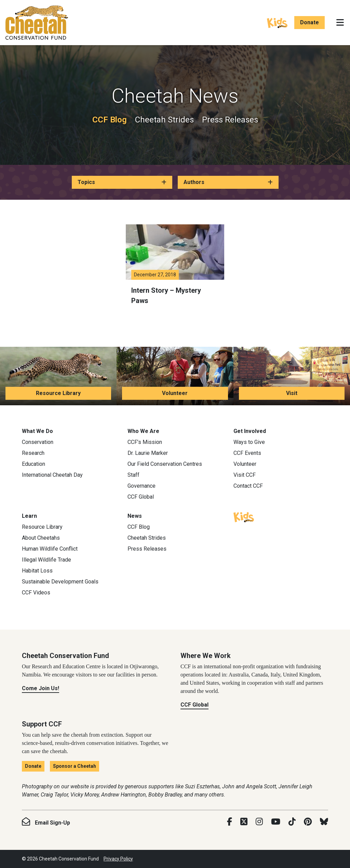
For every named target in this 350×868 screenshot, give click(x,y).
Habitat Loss (37, 571)
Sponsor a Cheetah (75, 766)
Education (33, 464)
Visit (292, 393)
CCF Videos (36, 593)
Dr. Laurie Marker (148, 453)
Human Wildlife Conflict (50, 549)
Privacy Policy (118, 859)
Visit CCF (245, 475)
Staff (133, 475)
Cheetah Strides (164, 120)
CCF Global (141, 497)
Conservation (38, 442)
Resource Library (58, 393)
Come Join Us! (41, 688)
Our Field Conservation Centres (165, 464)
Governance (142, 486)
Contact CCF (248, 486)
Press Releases (230, 120)
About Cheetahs (41, 538)
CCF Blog (110, 120)
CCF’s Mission (145, 442)
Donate (309, 22)
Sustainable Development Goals (60, 582)
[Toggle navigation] (340, 23)
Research (33, 453)
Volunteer (175, 393)
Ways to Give (249, 442)
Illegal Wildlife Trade (46, 560)
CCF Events (247, 453)
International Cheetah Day (52, 475)
